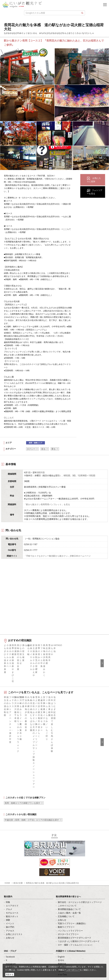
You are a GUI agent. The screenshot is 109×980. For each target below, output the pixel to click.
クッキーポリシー (72, 970)
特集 (8, 817)
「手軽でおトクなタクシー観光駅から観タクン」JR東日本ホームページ (57, 556)
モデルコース (12, 827)
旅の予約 (10, 842)
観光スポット (12, 831)
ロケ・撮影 (18, 958)
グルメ (9, 824)
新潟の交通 (18, 797)
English (61, 871)
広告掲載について (66, 831)
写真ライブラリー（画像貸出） (72, 838)
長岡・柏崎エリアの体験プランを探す (22, 718)
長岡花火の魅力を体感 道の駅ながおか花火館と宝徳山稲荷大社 (52, 797)
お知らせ (10, 852)
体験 (8, 834)
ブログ (9, 882)
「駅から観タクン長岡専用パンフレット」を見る (47, 504)
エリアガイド (12, 820)
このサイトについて (67, 820)
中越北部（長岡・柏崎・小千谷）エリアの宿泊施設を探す (32, 734)
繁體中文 (62, 882)
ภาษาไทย (62, 889)
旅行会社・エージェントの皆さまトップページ (80, 817)
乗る (54, 449)
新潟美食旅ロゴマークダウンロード (75, 852)
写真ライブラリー (22, 943)
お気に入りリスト (14, 849)
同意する (10, 974)
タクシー (31, 449)
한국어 (61, 875)
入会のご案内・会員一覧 (69, 827)
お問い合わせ (64, 904)
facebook (10, 871)
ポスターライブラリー (68, 849)
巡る (43, 449)
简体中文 (62, 878)
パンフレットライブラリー (70, 845)
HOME (7, 797)
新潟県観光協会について (69, 824)
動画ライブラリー (66, 842)
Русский (62, 885)
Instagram (11, 878)
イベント (10, 838)
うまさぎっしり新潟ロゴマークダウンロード (79, 856)
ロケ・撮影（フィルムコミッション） (76, 859)
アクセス (10, 845)
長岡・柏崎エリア (36, 443)
